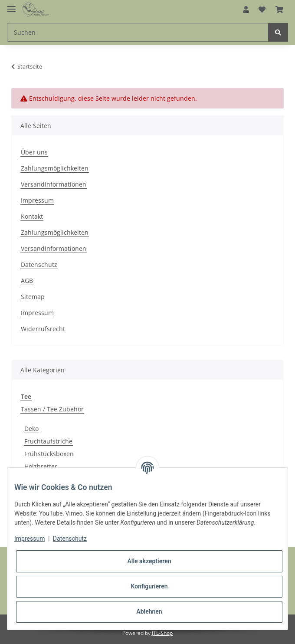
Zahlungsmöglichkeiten (55, 168)
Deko (31, 429)
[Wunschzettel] (262, 10)
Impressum (37, 200)
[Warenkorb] (279, 10)
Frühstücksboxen (49, 454)
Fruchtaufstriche (48, 441)
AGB (27, 281)
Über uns (34, 152)
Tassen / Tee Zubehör (52, 409)
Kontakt (32, 216)
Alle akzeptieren (149, 561)
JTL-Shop (162, 633)
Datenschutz (39, 264)
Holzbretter (41, 466)
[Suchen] (138, 32)
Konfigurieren (149, 586)
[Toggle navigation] (11, 5)
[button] (246, 10)
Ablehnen (149, 611)
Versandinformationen (54, 184)
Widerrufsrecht (43, 329)
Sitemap (33, 297)
